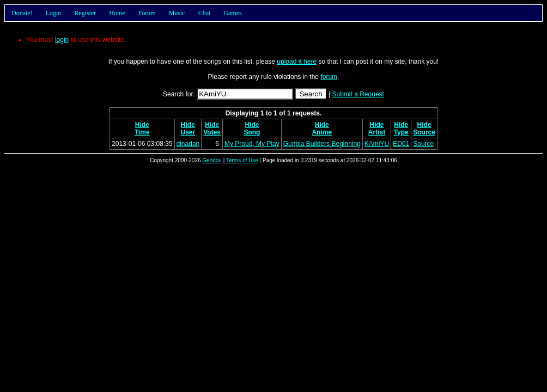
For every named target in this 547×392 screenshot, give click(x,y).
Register (85, 13)
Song (252, 132)
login (62, 40)
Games (232, 13)
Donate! (22, 13)
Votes (212, 132)
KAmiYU (377, 144)
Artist (377, 132)
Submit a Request (358, 94)
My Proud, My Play (252, 144)
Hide (142, 125)
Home (117, 13)
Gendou (212, 160)
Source (424, 132)
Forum (147, 13)
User (188, 132)
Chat (205, 13)
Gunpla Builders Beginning (322, 144)
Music (177, 13)
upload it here (297, 62)
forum (329, 77)
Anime (322, 132)
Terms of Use (242, 160)
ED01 (401, 144)
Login (54, 13)
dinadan (188, 144)
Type (401, 132)
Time (142, 132)
